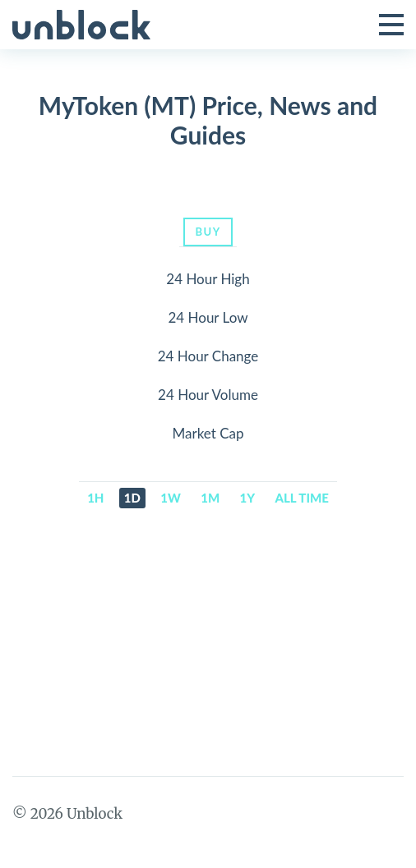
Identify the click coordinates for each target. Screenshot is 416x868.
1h (95, 498)
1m (210, 498)
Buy (208, 232)
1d (132, 498)
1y (248, 498)
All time (302, 498)
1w (171, 498)
